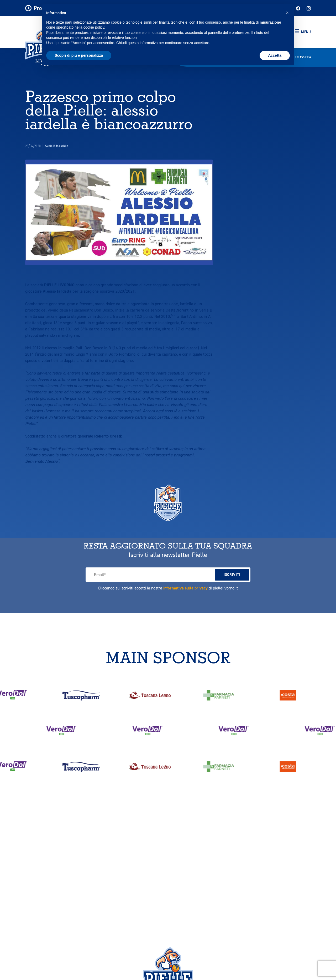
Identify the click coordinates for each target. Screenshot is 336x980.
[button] (303, 32)
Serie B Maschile (57, 146)
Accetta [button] (275, 55)
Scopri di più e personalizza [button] (79, 55)
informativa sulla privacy (185, 588)
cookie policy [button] (94, 27)
